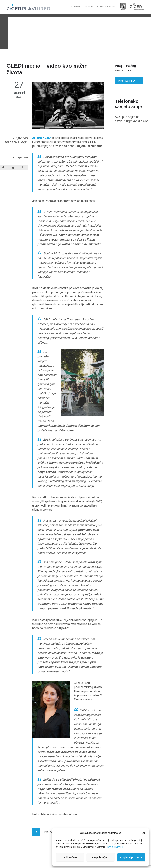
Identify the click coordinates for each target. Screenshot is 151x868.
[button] (144, 833)
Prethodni (44, 838)
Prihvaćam (70, 857)
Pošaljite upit (129, 87)
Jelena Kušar (42, 144)
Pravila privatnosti (115, 847)
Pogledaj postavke (131, 857)
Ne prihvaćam (101, 857)
